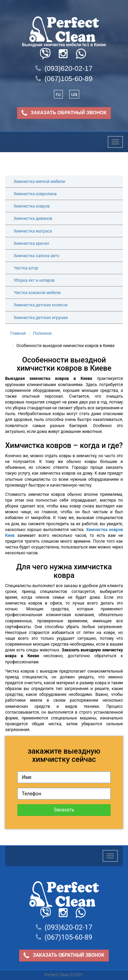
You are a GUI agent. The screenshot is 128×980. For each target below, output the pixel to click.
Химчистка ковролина (35, 194)
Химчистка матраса (33, 231)
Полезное (42, 333)
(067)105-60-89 (64, 79)
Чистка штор (26, 268)
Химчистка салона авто (37, 256)
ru (58, 94)
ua (74, 94)
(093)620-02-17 (64, 68)
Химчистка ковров (32, 206)
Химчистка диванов (33, 218)
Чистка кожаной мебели (37, 293)
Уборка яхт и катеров (34, 280)
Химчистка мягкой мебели (39, 182)
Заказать (64, 810)
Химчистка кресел (31, 243)
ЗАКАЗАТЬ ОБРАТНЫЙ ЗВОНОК (64, 113)
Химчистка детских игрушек (41, 318)
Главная (18, 333)
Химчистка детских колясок (41, 305)
